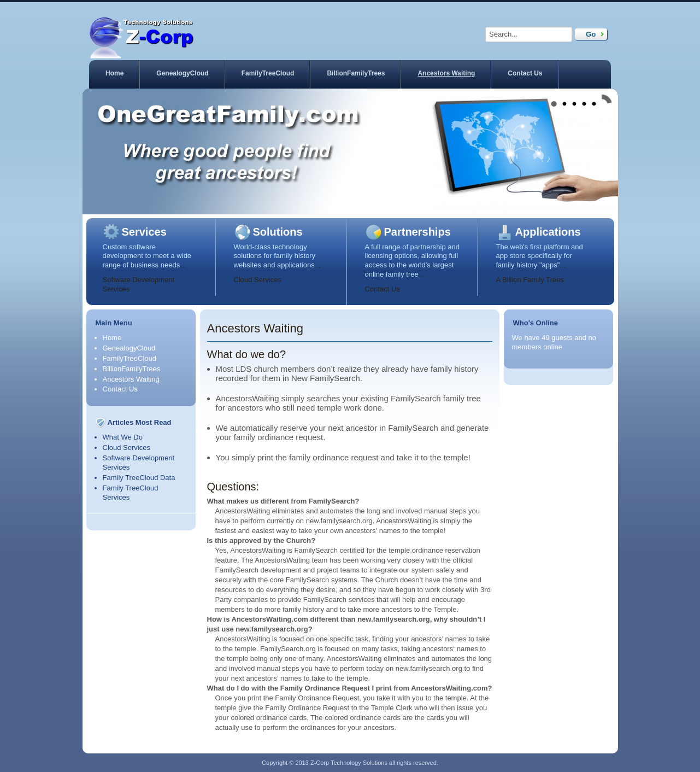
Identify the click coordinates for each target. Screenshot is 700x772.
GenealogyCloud (182, 73)
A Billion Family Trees (530, 280)
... (183, 265)
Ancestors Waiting (446, 73)
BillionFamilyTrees (356, 73)
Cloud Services (258, 280)
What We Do (123, 437)
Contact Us (525, 73)
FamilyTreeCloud (268, 73)
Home (114, 73)
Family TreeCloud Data (139, 478)
